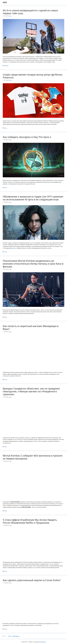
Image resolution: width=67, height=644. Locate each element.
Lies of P (32, 243)
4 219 (10, 636)
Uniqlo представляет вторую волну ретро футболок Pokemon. (33, 76)
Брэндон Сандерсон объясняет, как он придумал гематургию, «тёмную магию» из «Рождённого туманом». (31, 391)
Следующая (16, 636)
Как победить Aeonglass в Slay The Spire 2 (27, 137)
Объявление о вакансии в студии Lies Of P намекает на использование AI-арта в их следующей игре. (33, 198)
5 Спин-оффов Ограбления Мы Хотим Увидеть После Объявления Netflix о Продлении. (30, 521)
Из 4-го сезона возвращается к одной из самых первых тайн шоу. (30, 12)
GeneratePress (42, 642)
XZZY (5, 2)
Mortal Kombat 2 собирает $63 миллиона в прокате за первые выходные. (33, 457)
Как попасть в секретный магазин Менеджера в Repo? (31, 328)
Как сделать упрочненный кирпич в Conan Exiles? (32, 580)
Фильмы (6, 65)
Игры (6, 128)
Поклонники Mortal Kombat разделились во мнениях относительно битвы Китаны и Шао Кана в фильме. (33, 264)
